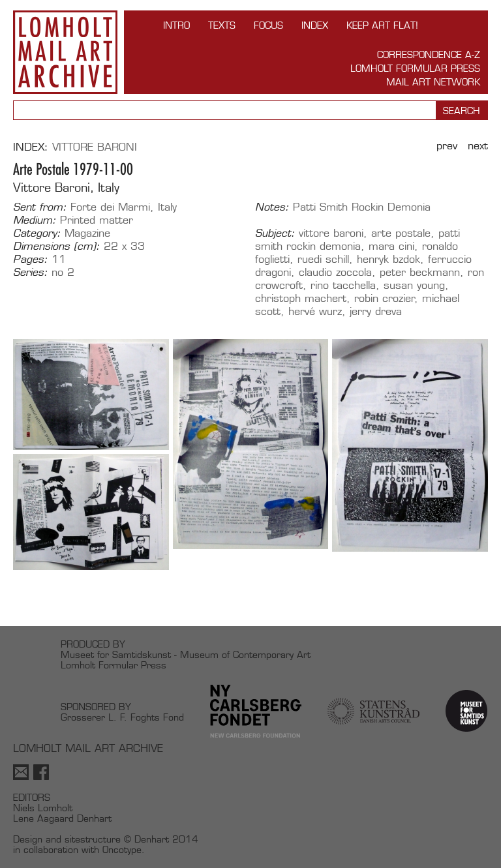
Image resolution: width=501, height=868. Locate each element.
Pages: (30, 260)
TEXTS (222, 25)
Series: (30, 273)
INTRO (176, 25)
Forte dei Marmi (110, 207)
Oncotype (122, 849)
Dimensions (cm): (56, 247)
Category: (37, 233)
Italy (167, 207)
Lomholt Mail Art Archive (65, 52)
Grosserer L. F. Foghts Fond (122, 717)
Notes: (272, 207)
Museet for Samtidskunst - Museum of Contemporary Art (186, 654)
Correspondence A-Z (429, 54)
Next (478, 146)
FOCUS (268, 25)
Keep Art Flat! (382, 25)
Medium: (35, 220)
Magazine (87, 233)
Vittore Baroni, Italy (66, 187)
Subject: (275, 233)
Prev (447, 146)
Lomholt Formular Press (415, 68)
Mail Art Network (433, 82)
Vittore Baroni (95, 147)
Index (315, 25)
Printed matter (97, 220)
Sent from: (40, 207)
